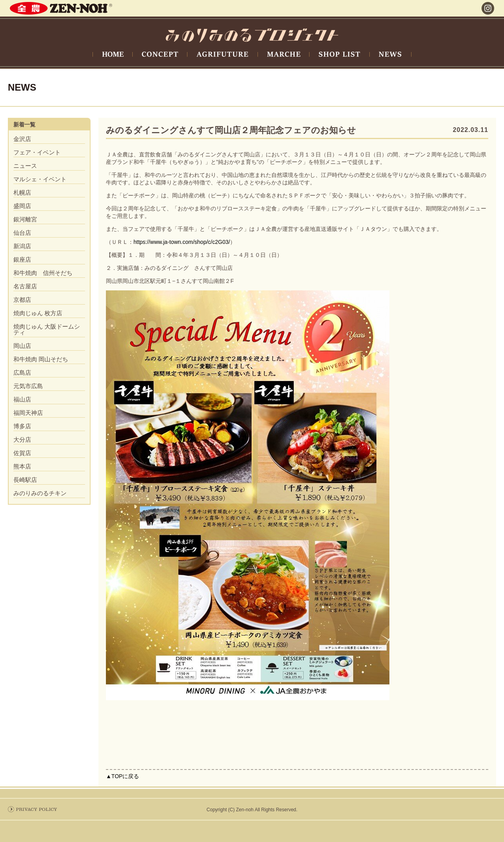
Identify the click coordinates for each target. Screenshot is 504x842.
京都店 (22, 300)
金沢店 (22, 139)
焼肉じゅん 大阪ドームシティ (47, 329)
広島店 (22, 373)
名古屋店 (25, 286)
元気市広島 (28, 386)
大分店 (22, 440)
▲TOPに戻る (122, 776)
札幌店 (22, 192)
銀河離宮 (25, 219)
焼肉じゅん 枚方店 (38, 313)
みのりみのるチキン (40, 493)
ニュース (25, 166)
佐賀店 (22, 453)
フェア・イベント (37, 152)
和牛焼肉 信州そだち (43, 273)
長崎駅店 (25, 480)
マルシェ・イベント (40, 179)
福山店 (22, 399)
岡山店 (22, 346)
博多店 (22, 426)
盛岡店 (22, 206)
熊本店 (22, 466)
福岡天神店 (28, 413)
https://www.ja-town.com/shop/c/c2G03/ (182, 242)
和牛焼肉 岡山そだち (41, 359)
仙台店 (22, 233)
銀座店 (22, 259)
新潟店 (22, 246)
